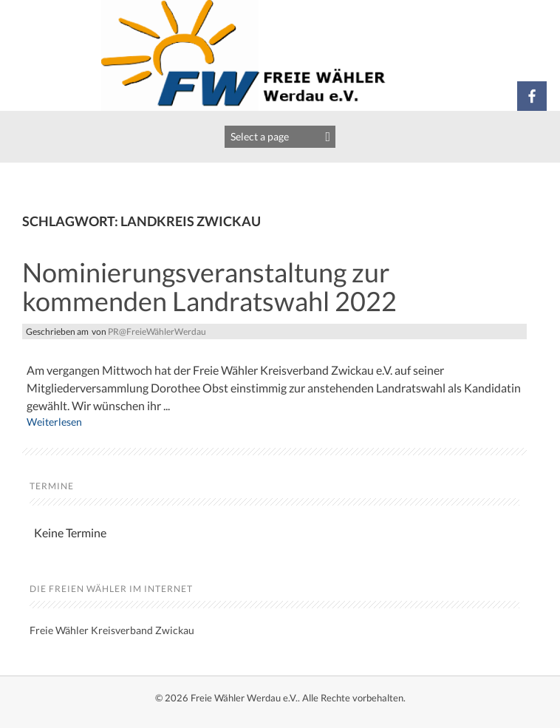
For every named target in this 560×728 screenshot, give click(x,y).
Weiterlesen (54, 422)
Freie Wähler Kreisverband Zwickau (112, 630)
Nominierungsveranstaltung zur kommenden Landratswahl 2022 (209, 287)
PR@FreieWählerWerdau (157, 331)
